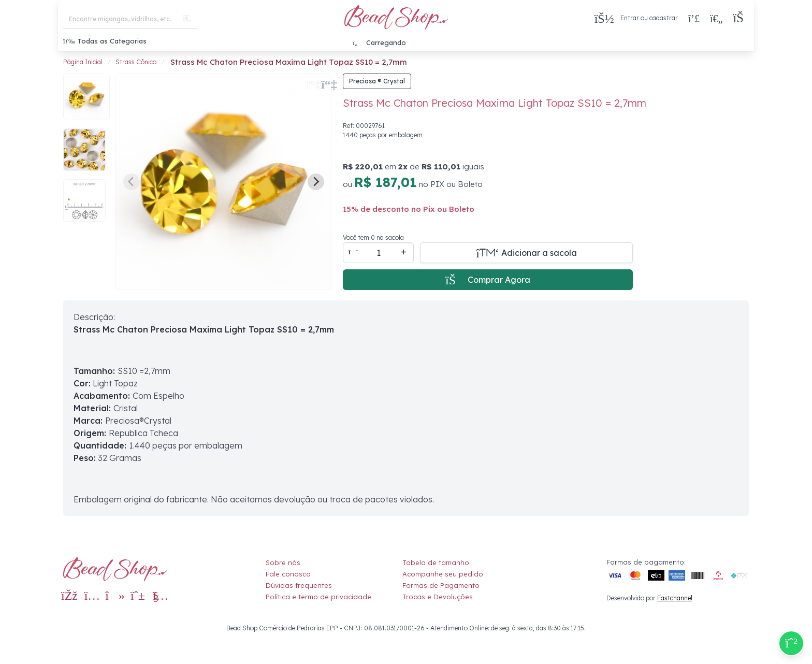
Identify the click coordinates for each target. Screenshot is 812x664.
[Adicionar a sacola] (526, 253)
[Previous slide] (132, 182)
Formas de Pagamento (441, 585)
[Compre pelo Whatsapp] (791, 643)
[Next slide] (316, 182)
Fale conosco (288, 574)
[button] (741, 18)
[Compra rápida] (694, 18)
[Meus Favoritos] (716, 18)
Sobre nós (283, 562)
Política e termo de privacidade (318, 597)
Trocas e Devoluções (438, 597)
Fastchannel (675, 598)
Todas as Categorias (105, 41)
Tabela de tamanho (436, 562)
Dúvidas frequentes (299, 585)
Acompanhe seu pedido (443, 574)
